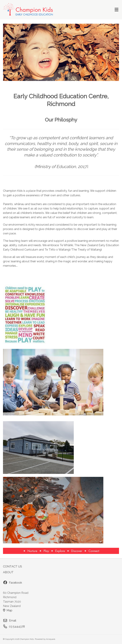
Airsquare (51, 639)
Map (8, 610)
